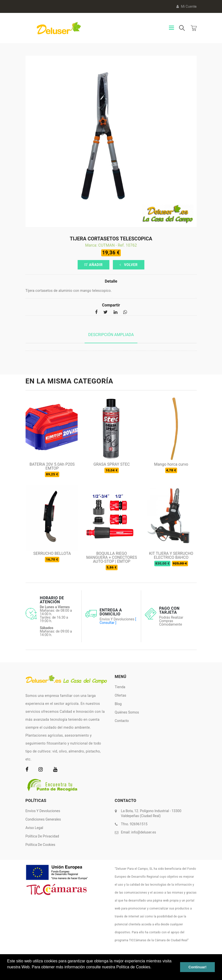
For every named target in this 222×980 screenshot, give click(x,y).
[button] (8, 974)
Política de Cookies (40, 845)
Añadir (94, 265)
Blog (118, 704)
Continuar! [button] (198, 967)
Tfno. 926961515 (134, 824)
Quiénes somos (127, 712)
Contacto (122, 721)
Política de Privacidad (42, 836)
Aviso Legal (34, 828)
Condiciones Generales (43, 819)
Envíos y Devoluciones (43, 811)
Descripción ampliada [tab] (111, 335)
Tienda (120, 687)
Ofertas (121, 695)
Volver (129, 265)
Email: (139, 832)
